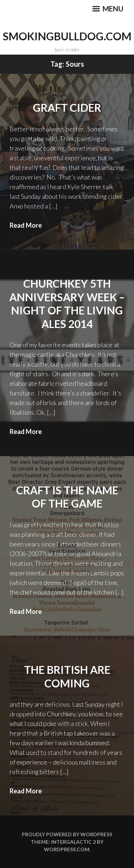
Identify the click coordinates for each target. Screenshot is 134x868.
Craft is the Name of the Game (67, 497)
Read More (26, 225)
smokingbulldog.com (67, 36)
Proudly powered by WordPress (67, 834)
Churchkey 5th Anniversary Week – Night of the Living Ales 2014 (67, 304)
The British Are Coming (67, 676)
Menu (108, 9)
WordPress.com (67, 849)
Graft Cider (67, 107)
